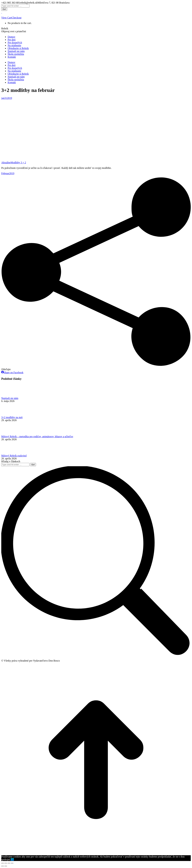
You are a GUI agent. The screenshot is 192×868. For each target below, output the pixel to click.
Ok (12, 859)
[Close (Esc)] (3, 863)
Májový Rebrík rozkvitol (14, 456)
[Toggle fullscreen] (9, 863)
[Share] (6, 863)
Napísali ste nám (10, 398)
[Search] (15, 6)
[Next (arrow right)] (6, 866)
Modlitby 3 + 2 (18, 163)
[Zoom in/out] (12, 863)
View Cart (6, 18)
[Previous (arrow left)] (3, 866)
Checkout (16, 18)
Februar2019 (8, 173)
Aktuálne (6, 163)
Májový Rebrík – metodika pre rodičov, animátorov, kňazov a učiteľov (37, 436)
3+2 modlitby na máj (12, 417)
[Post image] (10, 395)
